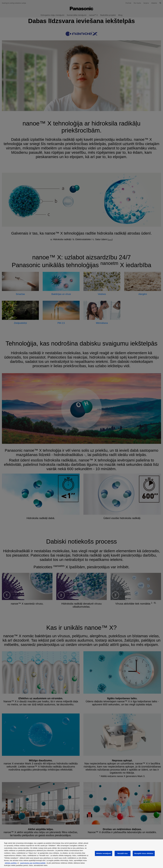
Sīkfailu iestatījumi (104, 853)
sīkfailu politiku (11, 863)
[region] (81, 854)
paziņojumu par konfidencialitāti (33, 863)
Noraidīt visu (123, 853)
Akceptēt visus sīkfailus (144, 853)
